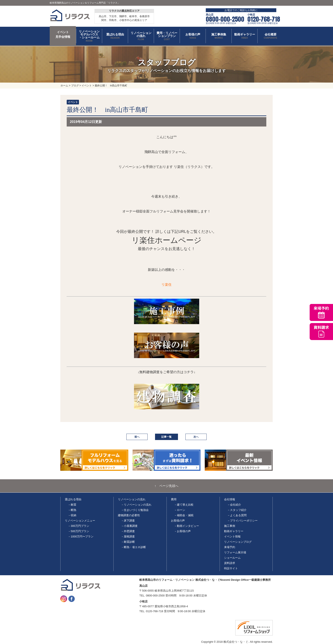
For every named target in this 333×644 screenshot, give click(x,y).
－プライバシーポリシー (242, 521)
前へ (137, 437)
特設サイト (231, 568)
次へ (196, 437)
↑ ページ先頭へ (167, 486)
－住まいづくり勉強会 (135, 510)
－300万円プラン (79, 526)
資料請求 (230, 563)
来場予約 (230, 547)
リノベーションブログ (238, 542)
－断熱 (72, 510)
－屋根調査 (128, 536)
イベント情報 (232, 536)
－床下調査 (128, 521)
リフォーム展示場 (235, 552)
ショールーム (232, 558)
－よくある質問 (237, 515)
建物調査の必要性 (129, 515)
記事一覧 (166, 437)
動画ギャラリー (234, 531)
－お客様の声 (182, 531)
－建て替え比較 (184, 505)
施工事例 (230, 526)
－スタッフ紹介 (237, 510)
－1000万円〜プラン (81, 536)
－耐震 (72, 505)
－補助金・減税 (184, 515)
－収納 (72, 515)
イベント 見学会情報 (63, 34)
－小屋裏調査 (129, 526)
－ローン (180, 510)
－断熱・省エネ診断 (133, 547)
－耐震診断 (128, 542)
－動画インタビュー (187, 526)
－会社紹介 (234, 505)
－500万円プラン (79, 531)
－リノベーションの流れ (136, 505)
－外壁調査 (128, 531)
